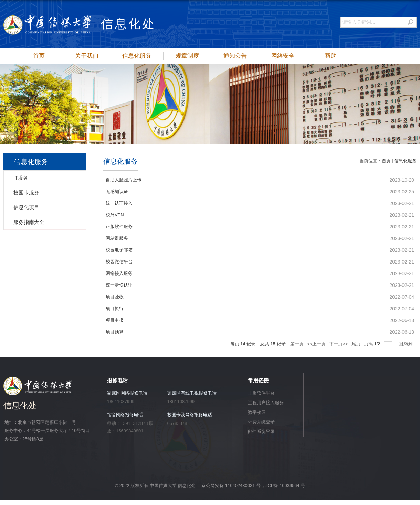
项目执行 (115, 308)
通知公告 (235, 56)
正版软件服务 (119, 227)
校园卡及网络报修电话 (190, 415)
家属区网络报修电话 (127, 393)
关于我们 (87, 56)
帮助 (331, 56)
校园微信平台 (119, 262)
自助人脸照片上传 (124, 180)
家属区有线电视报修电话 (192, 393)
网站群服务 (117, 238)
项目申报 (115, 320)
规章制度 (187, 56)
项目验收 (115, 297)
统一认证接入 (119, 203)
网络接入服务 (119, 273)
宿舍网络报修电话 (125, 415)
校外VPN (115, 215)
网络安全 (283, 56)
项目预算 (115, 332)
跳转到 (407, 344)
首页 (39, 56)
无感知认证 (117, 191)
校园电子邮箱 (119, 250)
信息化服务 (137, 56)
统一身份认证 (119, 285)
